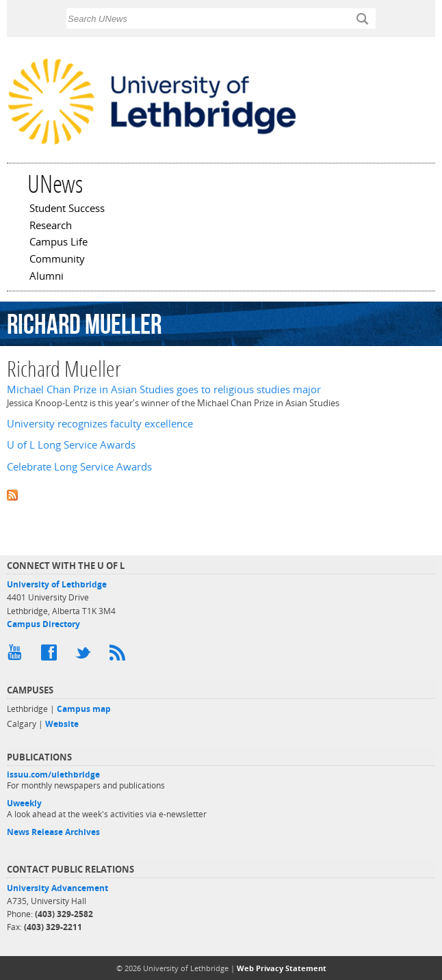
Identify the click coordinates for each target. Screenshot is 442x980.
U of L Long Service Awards (71, 445)
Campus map (84, 709)
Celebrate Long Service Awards (79, 467)
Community (57, 260)
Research (51, 226)
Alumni (47, 277)
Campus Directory (43, 624)
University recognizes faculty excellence (100, 424)
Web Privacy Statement (282, 968)
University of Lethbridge (57, 584)
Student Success (67, 209)
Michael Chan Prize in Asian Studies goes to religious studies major (164, 389)
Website (62, 724)
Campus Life (58, 243)
